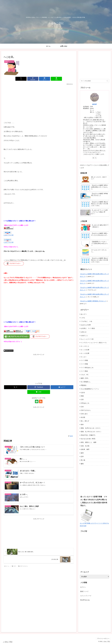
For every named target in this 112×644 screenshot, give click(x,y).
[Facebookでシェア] (33, 79)
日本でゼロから (9, 351)
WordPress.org (85, 600)
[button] (107, 81)
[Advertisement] (39, 98)
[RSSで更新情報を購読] (41, 401)
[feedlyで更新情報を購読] (37, 401)
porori (95, 104)
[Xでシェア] (21, 79)
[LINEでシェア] (56, 79)
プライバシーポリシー (103, 639)
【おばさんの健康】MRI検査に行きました (93, 301)
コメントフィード (86, 596)
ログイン (83, 587)
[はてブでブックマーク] (45, 79)
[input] (94, 81)
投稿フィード (84, 591)
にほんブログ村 (9, 235)
